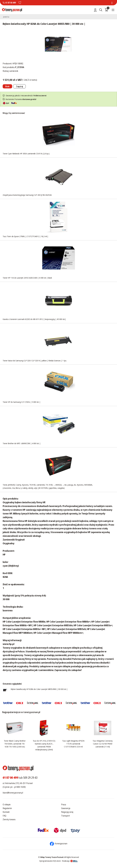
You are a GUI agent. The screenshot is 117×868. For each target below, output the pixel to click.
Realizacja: (70, 861)
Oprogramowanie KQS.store (50, 861)
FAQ (4, 816)
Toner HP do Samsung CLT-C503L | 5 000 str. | (21, 402)
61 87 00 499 (11, 3)
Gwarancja (66, 808)
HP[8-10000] (18, 64)
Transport (65, 816)
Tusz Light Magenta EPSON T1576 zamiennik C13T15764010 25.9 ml (73, 744)
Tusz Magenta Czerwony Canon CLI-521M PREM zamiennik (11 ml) (103, 744)
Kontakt (6, 812)
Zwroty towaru (9, 819)
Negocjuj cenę (67, 812)
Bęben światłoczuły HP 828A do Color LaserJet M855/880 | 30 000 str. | (39, 689)
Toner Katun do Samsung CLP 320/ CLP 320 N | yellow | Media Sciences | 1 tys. (35, 361)
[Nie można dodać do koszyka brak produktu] (7, 86)
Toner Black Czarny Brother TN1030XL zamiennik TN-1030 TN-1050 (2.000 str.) (15, 744)
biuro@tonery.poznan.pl (13, 793)
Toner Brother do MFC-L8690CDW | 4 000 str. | (22, 443)
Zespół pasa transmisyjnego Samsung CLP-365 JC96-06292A (27, 195)
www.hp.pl (8, 644)
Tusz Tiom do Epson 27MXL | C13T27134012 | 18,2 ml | (25, 236)
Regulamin (7, 808)
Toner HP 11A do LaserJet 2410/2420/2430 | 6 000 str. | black (27, 278)
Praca (64, 804)
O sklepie (7, 804)
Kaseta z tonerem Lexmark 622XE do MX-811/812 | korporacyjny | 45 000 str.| (34, 319)
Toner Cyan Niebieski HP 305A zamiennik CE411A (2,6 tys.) (26, 153)
